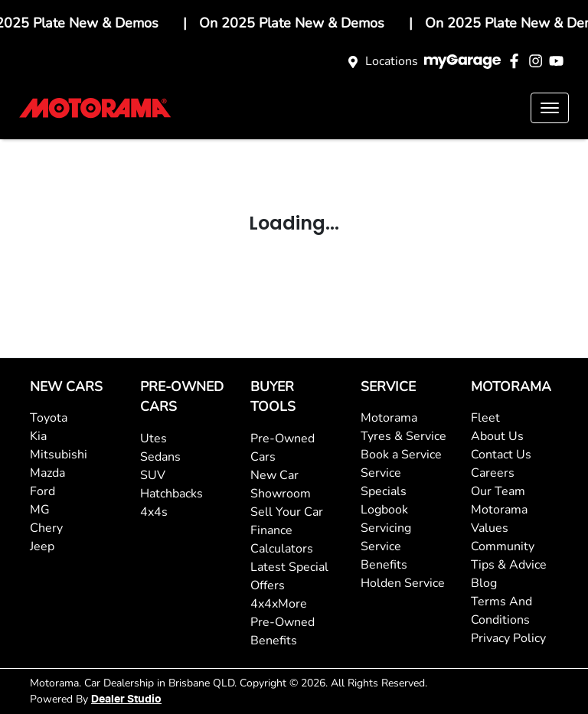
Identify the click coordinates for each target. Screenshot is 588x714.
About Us (497, 436)
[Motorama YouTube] (559, 61)
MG (40, 510)
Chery (46, 528)
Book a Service (401, 455)
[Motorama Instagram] (539, 61)
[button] (550, 108)
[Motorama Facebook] (517, 61)
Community (503, 546)
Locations (392, 61)
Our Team (498, 491)
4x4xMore (279, 604)
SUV (153, 475)
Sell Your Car (287, 512)
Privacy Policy (508, 638)
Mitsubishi (59, 455)
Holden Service (403, 583)
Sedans (160, 457)
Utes (154, 439)
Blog (484, 583)
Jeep (42, 546)
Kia (38, 436)
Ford (42, 491)
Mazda (47, 473)
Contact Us (501, 455)
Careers (493, 473)
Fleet (485, 418)
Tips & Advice (509, 565)
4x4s (154, 512)
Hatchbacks (171, 494)
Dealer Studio (126, 699)
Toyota (49, 418)
